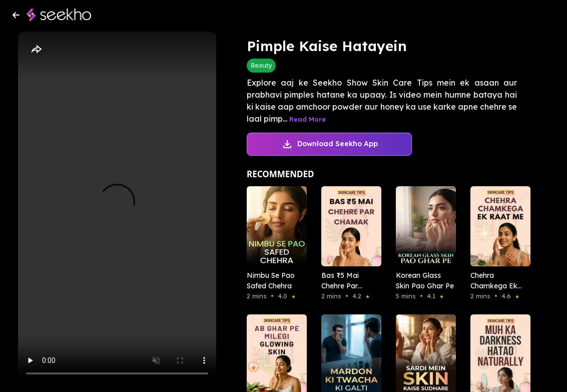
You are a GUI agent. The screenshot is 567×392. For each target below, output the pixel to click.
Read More (308, 119)
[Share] (36, 50)
